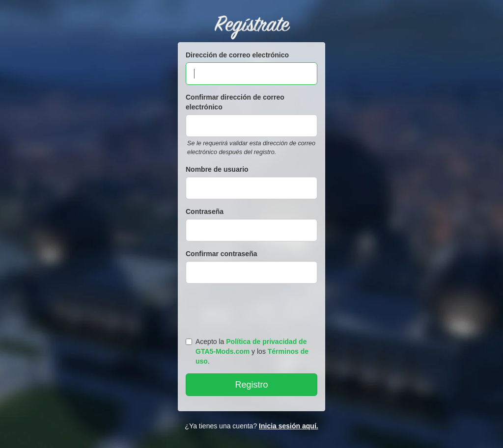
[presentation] (253, 308)
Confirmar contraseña (221, 254)
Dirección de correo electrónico (237, 55)
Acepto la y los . (247, 351)
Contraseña (205, 211)
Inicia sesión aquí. (289, 426)
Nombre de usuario (217, 169)
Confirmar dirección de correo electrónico (235, 102)
